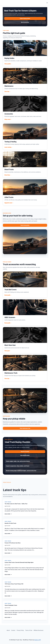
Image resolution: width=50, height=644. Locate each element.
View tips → (8, 92)
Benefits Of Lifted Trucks (10, 523)
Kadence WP (37, 640)
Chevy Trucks (8, 502)
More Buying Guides (25, 455)
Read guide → (8, 295)
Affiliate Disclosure (38, 630)
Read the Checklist (25, 452)
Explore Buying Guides (25, 19)
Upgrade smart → (9, 203)
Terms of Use (29, 630)
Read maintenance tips (25, 428)
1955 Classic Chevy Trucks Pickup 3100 (14, 584)
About (8, 630)
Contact (13, 630)
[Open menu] (47, 3)
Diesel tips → (8, 175)
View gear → (8, 351)
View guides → (8, 64)
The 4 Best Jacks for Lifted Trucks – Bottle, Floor (16, 504)
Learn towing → (9, 147)
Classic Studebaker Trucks (11, 605)
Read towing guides (25, 225)
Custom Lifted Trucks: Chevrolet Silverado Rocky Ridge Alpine (19, 562)
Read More (8, 514)
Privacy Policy (20, 630)
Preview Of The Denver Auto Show (13, 543)
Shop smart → (8, 119)
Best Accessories (25, 22)
